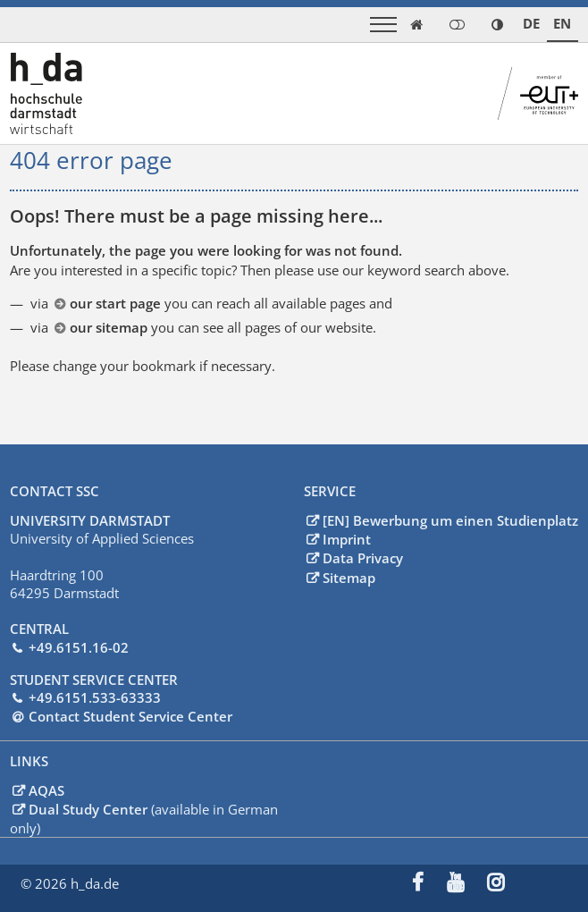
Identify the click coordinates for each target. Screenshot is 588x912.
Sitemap (349, 577)
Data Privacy (363, 557)
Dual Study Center (90, 808)
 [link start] (416, 25)
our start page (115, 303)
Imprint (347, 538)
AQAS (46, 790)
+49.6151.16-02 (79, 646)
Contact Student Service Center (130, 715)
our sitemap (109, 327)
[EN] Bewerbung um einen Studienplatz (450, 519)
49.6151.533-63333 (99, 697)
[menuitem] (429, 883)
